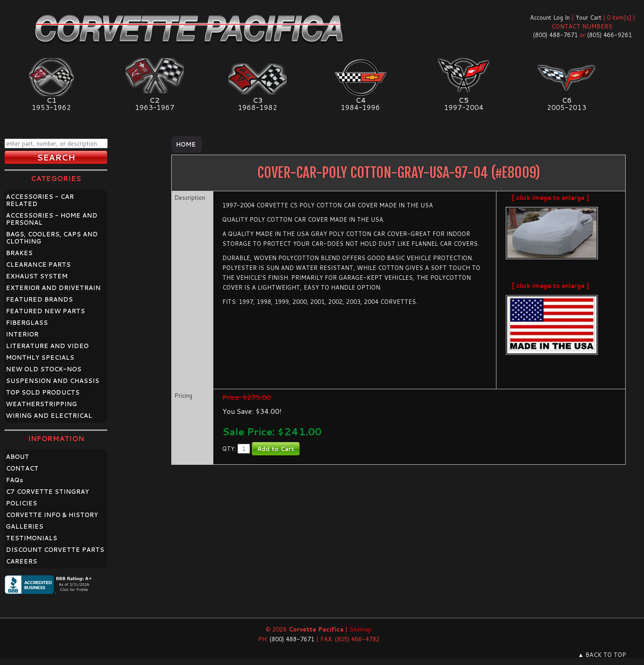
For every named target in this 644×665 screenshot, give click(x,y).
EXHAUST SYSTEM (37, 276)
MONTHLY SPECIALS (40, 358)
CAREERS (21, 561)
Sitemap (360, 629)
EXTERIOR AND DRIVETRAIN (53, 288)
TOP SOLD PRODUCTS (43, 392)
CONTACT (22, 468)
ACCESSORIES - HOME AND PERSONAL (52, 219)
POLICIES (21, 503)
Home (186, 144)
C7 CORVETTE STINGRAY (47, 492)
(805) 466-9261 (610, 35)
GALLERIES (25, 526)
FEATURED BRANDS (39, 299)
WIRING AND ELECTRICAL (49, 416)
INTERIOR (22, 334)
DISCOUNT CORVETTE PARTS (55, 550)
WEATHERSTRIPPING (41, 404)
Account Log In (550, 17)
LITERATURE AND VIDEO (47, 346)
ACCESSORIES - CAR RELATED (40, 200)
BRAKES (19, 253)
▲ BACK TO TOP (602, 655)
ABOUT (17, 457)
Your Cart (589, 17)
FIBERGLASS (27, 323)
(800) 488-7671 (555, 35)
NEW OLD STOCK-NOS (44, 369)
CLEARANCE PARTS (38, 265)
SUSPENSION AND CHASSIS (53, 381)
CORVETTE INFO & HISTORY (52, 515)
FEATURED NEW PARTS (45, 311)
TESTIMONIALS (32, 538)
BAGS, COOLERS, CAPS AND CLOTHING (52, 238)
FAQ (15, 480)
